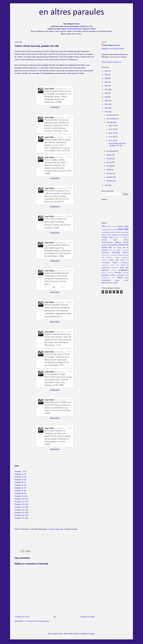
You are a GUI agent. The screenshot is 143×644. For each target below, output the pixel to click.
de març (110, 174)
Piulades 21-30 (20, 477)
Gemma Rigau (123, 226)
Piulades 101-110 (21, 499)
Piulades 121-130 (21, 504)
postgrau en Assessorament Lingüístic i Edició (78, 29)
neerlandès (115, 268)
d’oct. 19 (112, 129)
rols (113, 278)
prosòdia (126, 273)
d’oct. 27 (112, 126)
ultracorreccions (107, 283)
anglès (115, 240)
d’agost (109, 155)
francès (120, 255)
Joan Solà (123, 229)
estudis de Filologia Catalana (75, 26)
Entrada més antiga (87, 617)
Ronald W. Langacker (121, 237)
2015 (106, 112)
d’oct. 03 (112, 141)
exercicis (125, 253)
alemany (104, 240)
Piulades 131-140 (21, 507)
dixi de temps (115, 250)
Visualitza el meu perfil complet (113, 49)
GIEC (104, 226)
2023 (106, 82)
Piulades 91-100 (21, 496)
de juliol (110, 159)
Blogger (92, 634)
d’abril (109, 170)
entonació (125, 250)
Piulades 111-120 (21, 502)
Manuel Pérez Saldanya (110, 235)
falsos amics (106, 255)
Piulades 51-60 (20, 485)
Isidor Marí (114, 230)
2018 (106, 101)
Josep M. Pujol (115, 232)
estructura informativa (111, 253)
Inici (55, 617)
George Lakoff (106, 230)
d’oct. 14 (112, 133)
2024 (106, 78)
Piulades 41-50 (20, 482)
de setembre (111, 151)
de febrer (110, 177)
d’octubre (110, 122)
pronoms (118, 273)
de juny (109, 162)
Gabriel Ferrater (112, 226)
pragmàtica (124, 270)
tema (127, 278)
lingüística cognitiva (114, 258)
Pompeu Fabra (107, 237)
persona (114, 270)
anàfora (126, 240)
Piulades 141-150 (21, 510)
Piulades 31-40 (20, 480)
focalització (114, 255)
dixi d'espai (117, 248)
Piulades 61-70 (20, 488)
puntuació (105, 275)
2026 (106, 71)
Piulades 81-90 (20, 493)
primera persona (107, 273)
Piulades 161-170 (21, 515)
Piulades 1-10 (20, 471)
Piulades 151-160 (21, 513)
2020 (106, 93)
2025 (106, 75)
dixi (110, 248)
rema (127, 275)
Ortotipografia (124, 235)
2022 (106, 86)
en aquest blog (53, 529)
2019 (106, 97)
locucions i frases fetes (110, 265)
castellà (126, 242)
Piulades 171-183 (21, 518)
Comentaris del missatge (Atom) (37, 621)
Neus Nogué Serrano (112, 45)
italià (103, 258)
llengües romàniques (121, 263)
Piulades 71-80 (20, 491)
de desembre (112, 115)
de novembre (112, 119)
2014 (106, 185)
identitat (126, 255)
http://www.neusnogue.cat (111, 62)
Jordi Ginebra (106, 232)
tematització (106, 280)
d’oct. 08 (112, 137)
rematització (106, 278)
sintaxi (120, 278)
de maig (110, 166)
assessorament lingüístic (111, 242)
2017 (106, 104)
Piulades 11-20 (20, 474)
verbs (116, 283)
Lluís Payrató (124, 232)
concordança (113, 245)
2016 (106, 108)
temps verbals (122, 280)
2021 (106, 90)
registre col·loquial (117, 275)
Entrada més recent (22, 617)
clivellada (105, 245)
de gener (110, 181)
